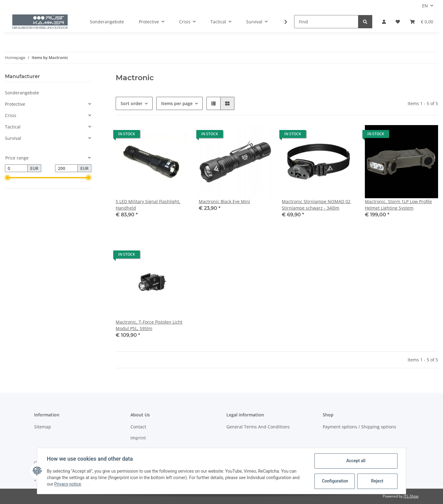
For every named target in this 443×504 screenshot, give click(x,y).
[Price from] (16, 168)
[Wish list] (398, 22)
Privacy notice (68, 484)
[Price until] (66, 168)
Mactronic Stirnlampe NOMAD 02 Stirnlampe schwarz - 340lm (316, 205)
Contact (138, 427)
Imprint (138, 438)
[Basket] (421, 22)
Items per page (177, 103)
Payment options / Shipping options (359, 427)
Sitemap (43, 427)
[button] (384, 22)
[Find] (326, 22)
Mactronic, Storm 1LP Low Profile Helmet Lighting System (398, 205)
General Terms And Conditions (258, 427)
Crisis (11, 115)
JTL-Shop (411, 496)
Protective (15, 104)
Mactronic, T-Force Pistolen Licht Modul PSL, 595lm (149, 325)
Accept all (356, 461)
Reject (377, 481)
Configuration (335, 481)
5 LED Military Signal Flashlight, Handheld (148, 205)
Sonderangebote (22, 93)
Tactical (13, 127)
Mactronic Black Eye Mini (224, 201)
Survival (13, 138)
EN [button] (425, 6)
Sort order (132, 103)
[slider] (7, 178)
